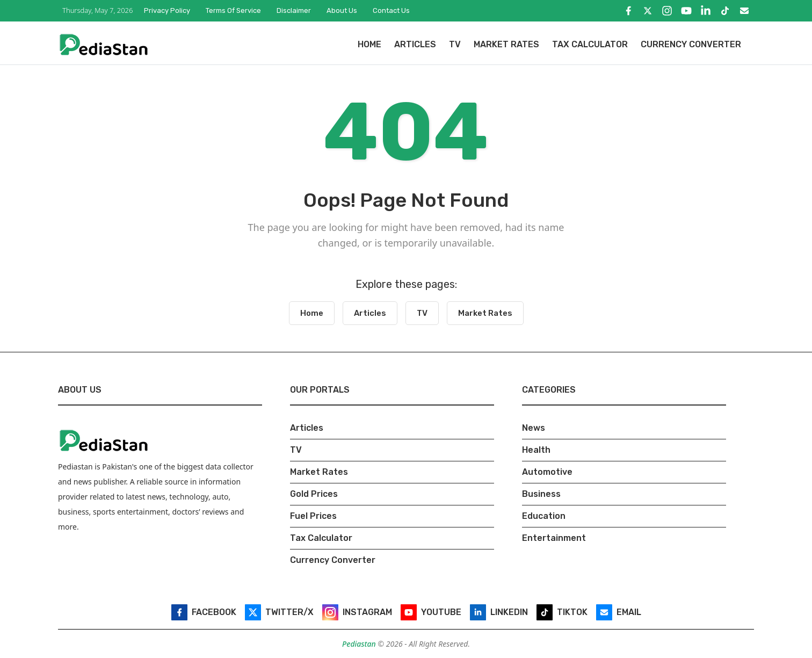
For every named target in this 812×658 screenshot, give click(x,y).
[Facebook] (628, 11)
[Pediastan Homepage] (104, 44)
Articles (415, 44)
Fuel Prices (313, 516)
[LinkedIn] (706, 11)
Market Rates (506, 44)
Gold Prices (314, 494)
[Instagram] (667, 11)
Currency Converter (691, 44)
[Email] (744, 11)
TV (455, 44)
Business (541, 494)
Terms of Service (233, 10)
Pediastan (360, 644)
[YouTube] (686, 11)
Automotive (547, 472)
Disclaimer (294, 10)
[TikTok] (725, 11)
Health (536, 450)
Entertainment (554, 538)
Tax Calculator (590, 44)
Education (544, 516)
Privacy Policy (167, 10)
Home (369, 44)
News (534, 428)
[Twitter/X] (648, 11)
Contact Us (391, 10)
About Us (342, 10)
